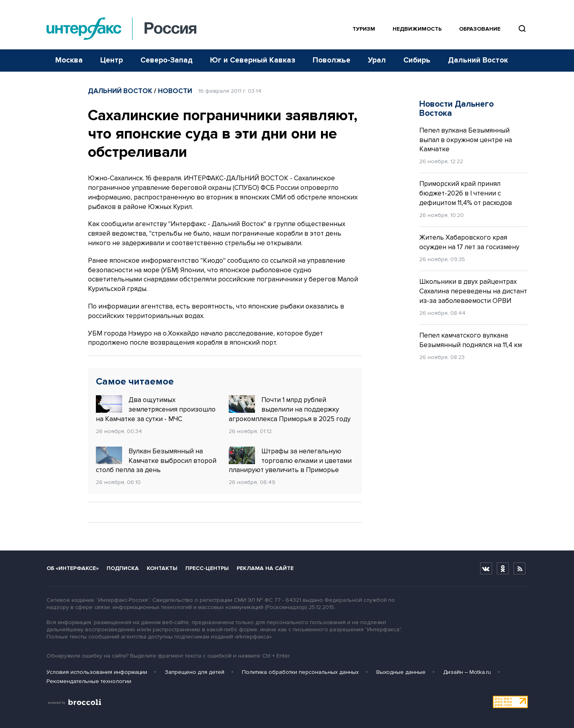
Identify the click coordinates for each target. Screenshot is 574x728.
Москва (69, 60)
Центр (112, 60)
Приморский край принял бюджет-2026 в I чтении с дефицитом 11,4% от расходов (466, 193)
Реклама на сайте (265, 568)
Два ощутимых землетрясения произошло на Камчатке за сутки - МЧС (156, 409)
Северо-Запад (166, 60)
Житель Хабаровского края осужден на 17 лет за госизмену (469, 242)
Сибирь (417, 60)
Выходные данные (401, 672)
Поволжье (332, 60)
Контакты (162, 568)
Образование (480, 29)
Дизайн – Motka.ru (467, 672)
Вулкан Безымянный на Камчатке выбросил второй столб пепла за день (156, 461)
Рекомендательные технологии (89, 681)
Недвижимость (417, 29)
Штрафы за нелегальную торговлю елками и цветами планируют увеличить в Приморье (290, 461)
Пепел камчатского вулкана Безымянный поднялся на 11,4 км (471, 340)
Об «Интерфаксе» (73, 568)
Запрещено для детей (195, 672)
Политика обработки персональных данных (300, 672)
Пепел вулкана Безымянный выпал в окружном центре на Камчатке (466, 140)
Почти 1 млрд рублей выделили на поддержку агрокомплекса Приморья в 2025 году (290, 409)
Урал (377, 60)
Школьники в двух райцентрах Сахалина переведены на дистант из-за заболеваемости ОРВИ (473, 291)
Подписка (123, 568)
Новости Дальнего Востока (456, 109)
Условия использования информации (97, 672)
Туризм (364, 29)
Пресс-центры (207, 568)
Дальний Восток (478, 60)
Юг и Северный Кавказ (253, 60)
